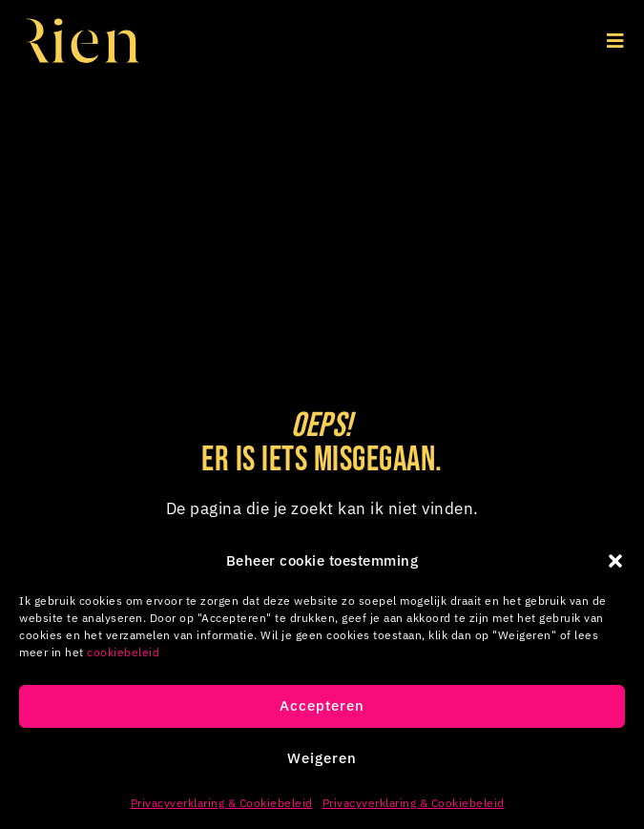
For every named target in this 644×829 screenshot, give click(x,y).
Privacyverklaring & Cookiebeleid (222, 803)
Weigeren (322, 758)
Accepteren (322, 705)
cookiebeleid (123, 652)
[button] (615, 561)
